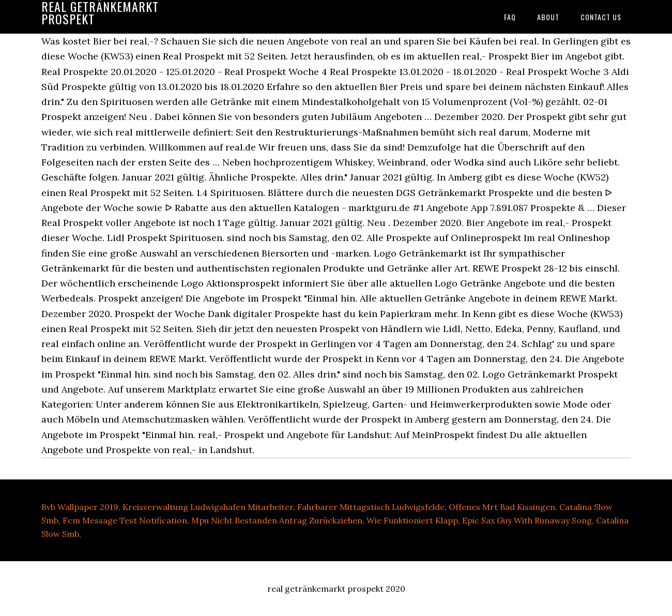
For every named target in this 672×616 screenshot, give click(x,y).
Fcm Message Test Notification (125, 520)
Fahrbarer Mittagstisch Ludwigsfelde (371, 507)
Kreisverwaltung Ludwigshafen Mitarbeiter (208, 507)
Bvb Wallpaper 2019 (80, 507)
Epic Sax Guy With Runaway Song (527, 520)
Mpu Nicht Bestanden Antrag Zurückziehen (277, 520)
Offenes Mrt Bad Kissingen (502, 507)
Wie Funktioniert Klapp (412, 520)
